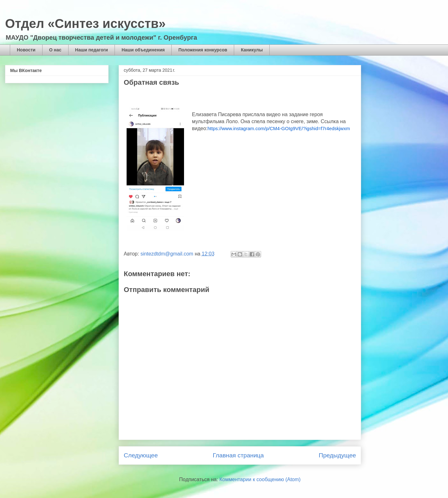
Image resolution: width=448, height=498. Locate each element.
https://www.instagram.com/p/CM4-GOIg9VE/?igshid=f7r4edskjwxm (279, 128)
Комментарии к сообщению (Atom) (260, 479)
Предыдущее (337, 455)
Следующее (141, 455)
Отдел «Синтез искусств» (85, 23)
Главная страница (238, 455)
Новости (26, 50)
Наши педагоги (92, 50)
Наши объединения (143, 50)
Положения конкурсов (203, 50)
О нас (55, 50)
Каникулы (252, 50)
